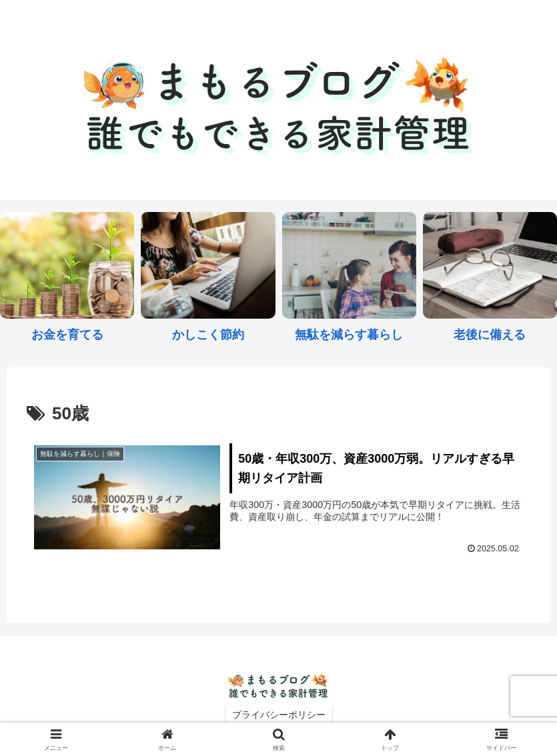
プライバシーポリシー (279, 715)
